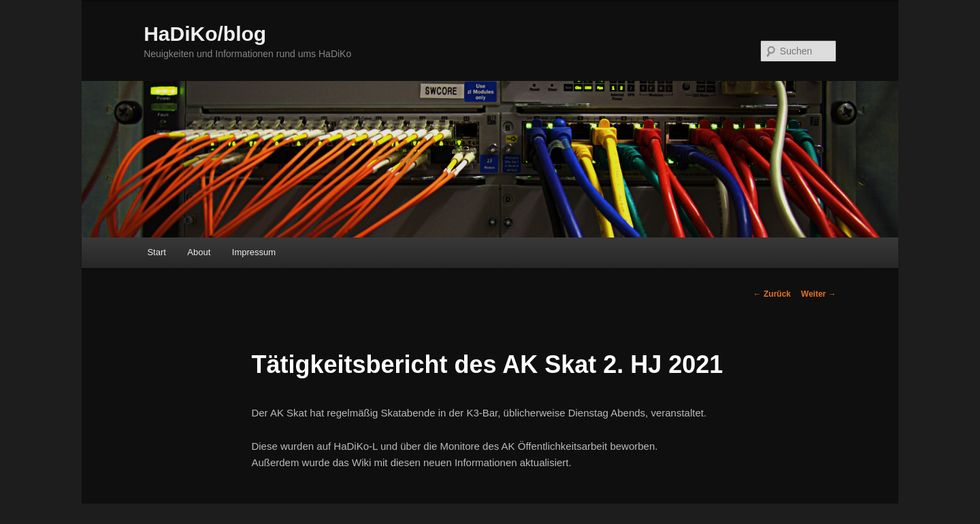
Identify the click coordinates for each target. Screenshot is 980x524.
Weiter (819, 294)
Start (156, 252)
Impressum (254, 252)
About (199, 252)
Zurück (772, 294)
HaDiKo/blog (205, 34)
